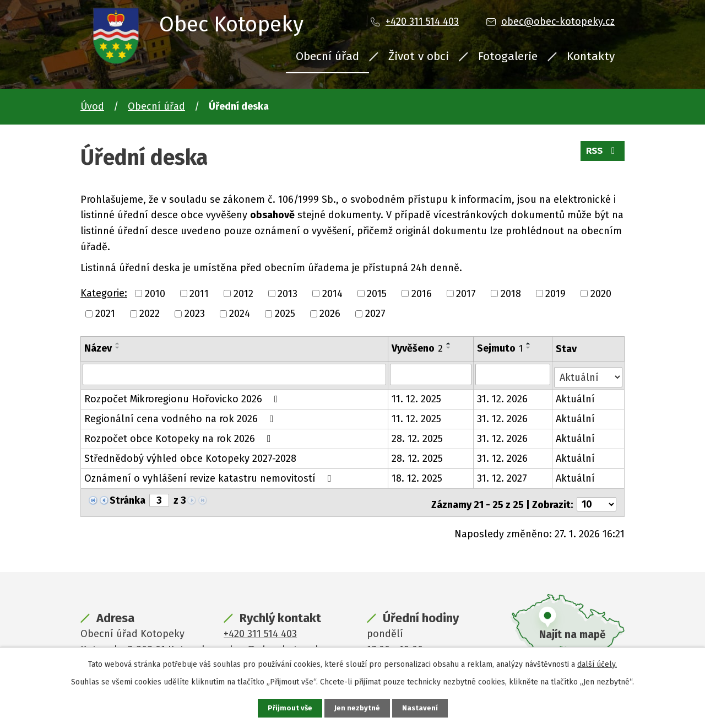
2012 (243, 293)
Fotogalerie (508, 56)
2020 (601, 293)
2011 (199, 293)
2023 (195, 314)
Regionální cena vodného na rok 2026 (181, 416)
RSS (601, 154)
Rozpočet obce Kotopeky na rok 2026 (180, 436)
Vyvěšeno (418, 348)
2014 (332, 293)
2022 (150, 314)
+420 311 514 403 (422, 21)
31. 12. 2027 (503, 476)
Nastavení (421, 708)
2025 (285, 314)
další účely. (597, 663)
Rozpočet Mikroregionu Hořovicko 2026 (183, 396)
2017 (466, 293)
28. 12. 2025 (418, 436)
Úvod (92, 106)
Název (98, 348)
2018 (511, 293)
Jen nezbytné (357, 708)
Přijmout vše (289, 708)
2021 (105, 314)
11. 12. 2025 (417, 396)
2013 (288, 293)
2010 (155, 293)
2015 (377, 293)
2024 (240, 314)
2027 (375, 314)
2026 (330, 314)
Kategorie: (104, 293)
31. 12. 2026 (503, 396)
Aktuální (576, 396)
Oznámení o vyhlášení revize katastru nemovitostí (210, 476)
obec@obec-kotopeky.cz (558, 21)
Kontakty (591, 56)
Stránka (128, 498)
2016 (422, 293)
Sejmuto (500, 348)
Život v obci (419, 56)
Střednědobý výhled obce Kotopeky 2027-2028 (190, 456)
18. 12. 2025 (417, 476)
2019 (555, 293)
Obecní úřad (327, 56)
